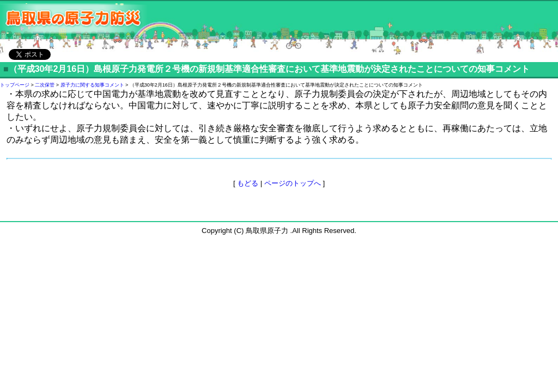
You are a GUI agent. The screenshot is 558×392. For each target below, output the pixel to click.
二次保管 (45, 85)
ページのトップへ (293, 183)
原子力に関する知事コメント (92, 85)
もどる (248, 183)
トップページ (15, 85)
